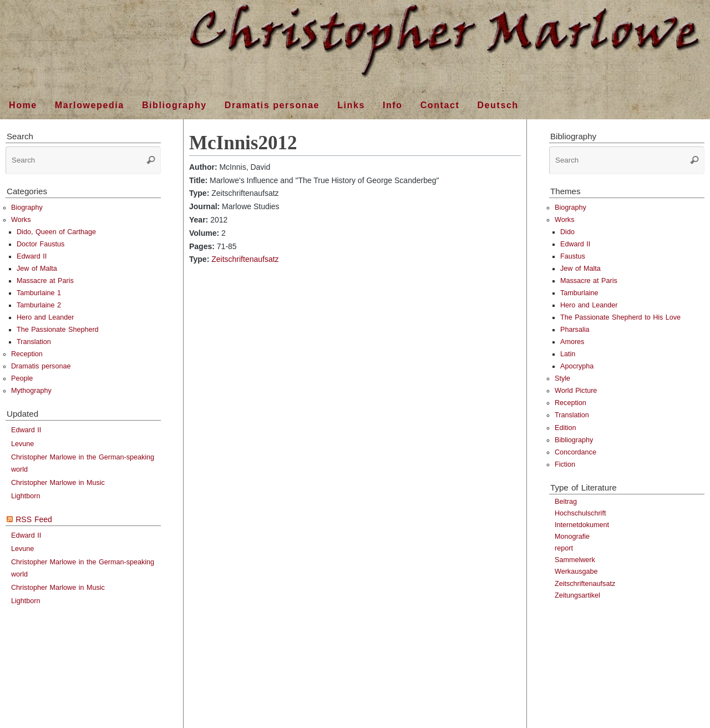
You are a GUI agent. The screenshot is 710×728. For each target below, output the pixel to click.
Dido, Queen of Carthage (56, 232)
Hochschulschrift (580, 513)
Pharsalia (575, 330)
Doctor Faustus (40, 244)
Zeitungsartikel (577, 595)
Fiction (565, 464)
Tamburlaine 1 (39, 293)
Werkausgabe (576, 572)
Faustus (573, 256)
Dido (567, 232)
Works (21, 220)
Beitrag (566, 502)
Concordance (575, 452)
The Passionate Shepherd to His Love (620, 317)
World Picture (576, 391)
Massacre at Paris (45, 281)
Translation (34, 342)
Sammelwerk (575, 560)
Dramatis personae (41, 366)
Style (562, 378)
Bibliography (574, 440)
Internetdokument (582, 525)
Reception (27, 354)
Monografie (572, 537)
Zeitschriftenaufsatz (245, 259)
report (564, 548)
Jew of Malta (37, 269)
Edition (566, 428)
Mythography (31, 391)
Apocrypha (577, 366)
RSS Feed (34, 519)
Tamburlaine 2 (39, 305)
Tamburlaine (579, 293)
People (22, 378)
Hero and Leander (45, 317)
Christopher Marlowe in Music (58, 483)
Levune (22, 444)
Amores (572, 342)
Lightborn (26, 496)
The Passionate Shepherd (58, 330)
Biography (27, 208)
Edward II (32, 256)
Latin (568, 354)
